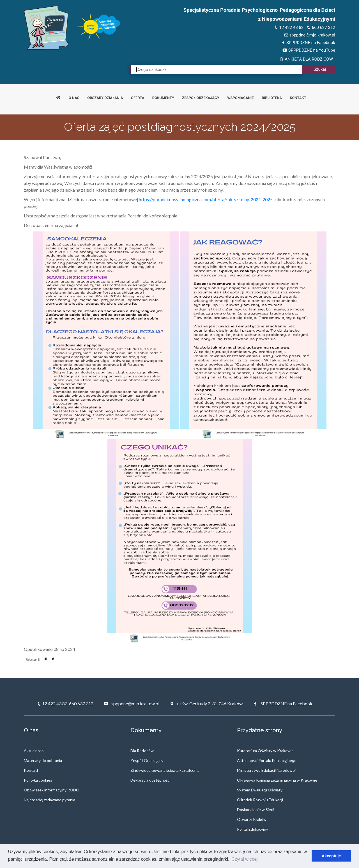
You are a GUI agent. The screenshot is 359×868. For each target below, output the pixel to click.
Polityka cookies (38, 780)
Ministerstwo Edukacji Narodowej (266, 770)
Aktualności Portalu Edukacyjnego (267, 760)
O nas (74, 98)
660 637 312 (321, 27)
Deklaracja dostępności (150, 780)
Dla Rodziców (142, 751)
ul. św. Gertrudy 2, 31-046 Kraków (206, 703)
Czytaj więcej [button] (244, 859)
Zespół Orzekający (147, 760)
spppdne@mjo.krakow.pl (310, 35)
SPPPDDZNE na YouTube (309, 50)
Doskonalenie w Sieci (255, 810)
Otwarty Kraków (252, 819)
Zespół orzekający (201, 98)
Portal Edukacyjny (253, 829)
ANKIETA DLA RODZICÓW (306, 59)
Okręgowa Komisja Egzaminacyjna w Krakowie (277, 780)
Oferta (138, 98)
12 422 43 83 (289, 27)
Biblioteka (272, 98)
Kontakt (298, 98)
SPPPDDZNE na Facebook (308, 43)
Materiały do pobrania (43, 760)
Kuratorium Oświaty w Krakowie (265, 751)
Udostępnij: (33, 660)
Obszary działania (105, 98)
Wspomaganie (241, 98)
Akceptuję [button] (331, 856)
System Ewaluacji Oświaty (260, 790)
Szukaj (320, 69)
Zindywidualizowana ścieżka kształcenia (165, 770)
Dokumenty (163, 98)
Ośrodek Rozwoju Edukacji (260, 800)
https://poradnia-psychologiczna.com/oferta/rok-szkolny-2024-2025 (206, 199)
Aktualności (34, 751)
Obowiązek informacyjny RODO (52, 790)
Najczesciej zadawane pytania (50, 800)
